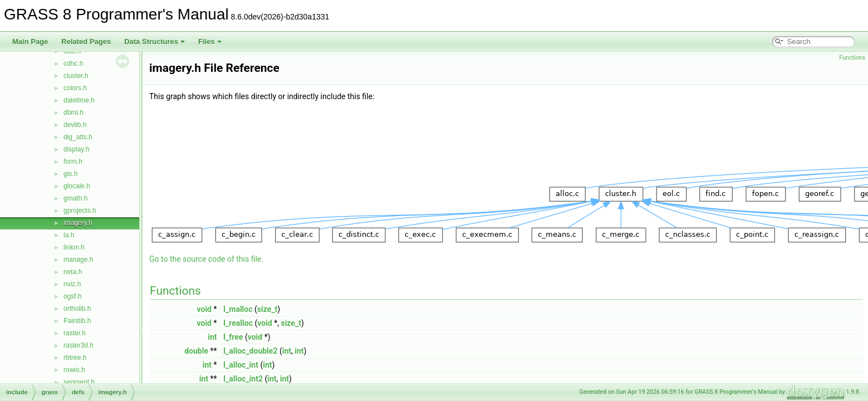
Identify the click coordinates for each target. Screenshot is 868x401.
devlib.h (75, 125)
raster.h (75, 333)
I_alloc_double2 (250, 351)
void (204, 309)
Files (210, 41)
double (196, 351)
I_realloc (238, 323)
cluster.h (76, 76)
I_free (233, 337)
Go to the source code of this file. (206, 259)
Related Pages (86, 41)
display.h (76, 149)
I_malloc (238, 309)
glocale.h (77, 186)
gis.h (70, 174)
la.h (69, 235)
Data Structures (155, 41)
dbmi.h (73, 113)
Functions (852, 58)
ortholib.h (77, 309)
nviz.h (72, 284)
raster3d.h (79, 345)
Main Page (30, 41)
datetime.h (79, 100)
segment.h (79, 382)
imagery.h (78, 223)
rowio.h (74, 370)
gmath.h (75, 198)
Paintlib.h (77, 321)
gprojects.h (80, 211)
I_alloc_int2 (243, 379)
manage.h (78, 260)
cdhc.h (73, 63)
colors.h (75, 88)
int (212, 337)
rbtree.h (75, 358)
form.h (73, 162)
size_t (267, 309)
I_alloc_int (241, 365)
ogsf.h (73, 296)
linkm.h (74, 247)
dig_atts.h (78, 137)
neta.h (73, 272)
